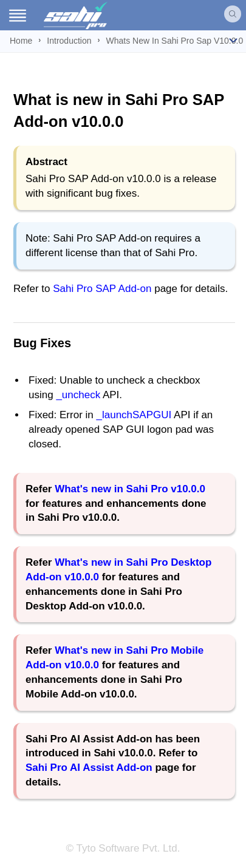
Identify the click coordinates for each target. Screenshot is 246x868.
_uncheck (78, 395)
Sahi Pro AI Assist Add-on (89, 768)
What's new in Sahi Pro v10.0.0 (130, 489)
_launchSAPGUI (134, 415)
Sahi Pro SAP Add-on (102, 289)
